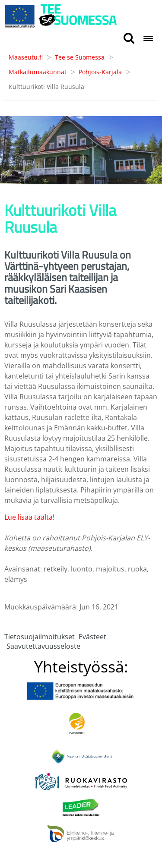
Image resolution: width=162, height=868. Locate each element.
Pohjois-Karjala (100, 72)
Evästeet (92, 637)
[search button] (129, 39)
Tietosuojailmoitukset (40, 637)
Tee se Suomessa (80, 57)
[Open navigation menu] (148, 39)
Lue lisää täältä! (29, 517)
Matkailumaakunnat (38, 72)
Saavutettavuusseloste (43, 646)
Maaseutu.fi (26, 57)
